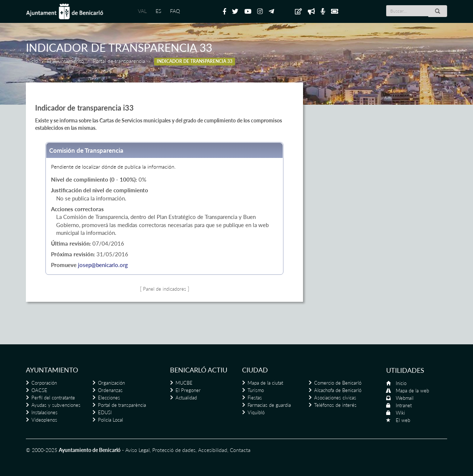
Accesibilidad (213, 450)
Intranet (404, 405)
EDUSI (105, 412)
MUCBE (184, 383)
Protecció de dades (174, 450)
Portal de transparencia (119, 61)
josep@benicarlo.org (103, 265)
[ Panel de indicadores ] (165, 289)
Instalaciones (45, 412)
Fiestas (255, 398)
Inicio (32, 61)
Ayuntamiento (52, 370)
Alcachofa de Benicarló (338, 390)
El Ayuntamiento (65, 61)
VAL (142, 11)
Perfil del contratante (53, 398)
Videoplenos (44, 420)
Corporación (44, 383)
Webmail (405, 398)
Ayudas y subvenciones (56, 405)
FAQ (175, 11)
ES (158, 11)
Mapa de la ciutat (265, 383)
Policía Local (110, 420)
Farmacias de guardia (269, 405)
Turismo (256, 390)
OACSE (39, 390)
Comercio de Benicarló (338, 383)
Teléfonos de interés (335, 405)
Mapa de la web (412, 391)
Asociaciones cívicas (335, 398)
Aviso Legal (137, 450)
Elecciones (109, 398)
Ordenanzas (110, 390)
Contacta (240, 450)
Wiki (400, 413)
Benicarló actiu (199, 370)
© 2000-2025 (42, 450)
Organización (111, 383)
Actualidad (186, 398)
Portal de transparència (122, 405)
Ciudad (255, 370)
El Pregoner (188, 390)
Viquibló (256, 412)
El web (403, 420)
